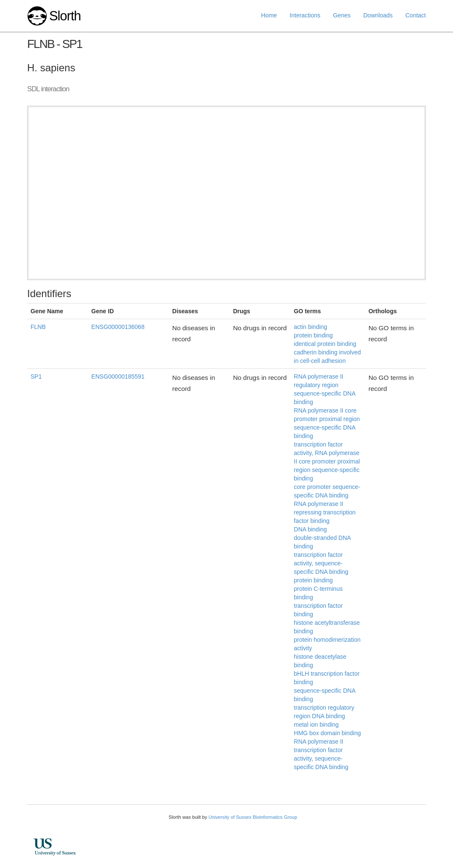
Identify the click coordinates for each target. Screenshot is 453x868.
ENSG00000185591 (118, 376)
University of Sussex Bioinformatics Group (253, 817)
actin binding (311, 327)
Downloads (378, 15)
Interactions (305, 15)
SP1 (36, 376)
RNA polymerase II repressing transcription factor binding (325, 512)
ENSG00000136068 (118, 327)
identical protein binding (325, 344)
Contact (416, 15)
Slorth (65, 16)
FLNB (38, 327)
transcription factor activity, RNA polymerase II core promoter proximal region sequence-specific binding (327, 461)
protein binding (313, 335)
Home (269, 15)
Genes (342, 15)
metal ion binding (316, 725)
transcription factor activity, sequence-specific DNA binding (321, 563)
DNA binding (310, 529)
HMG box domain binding (327, 733)
